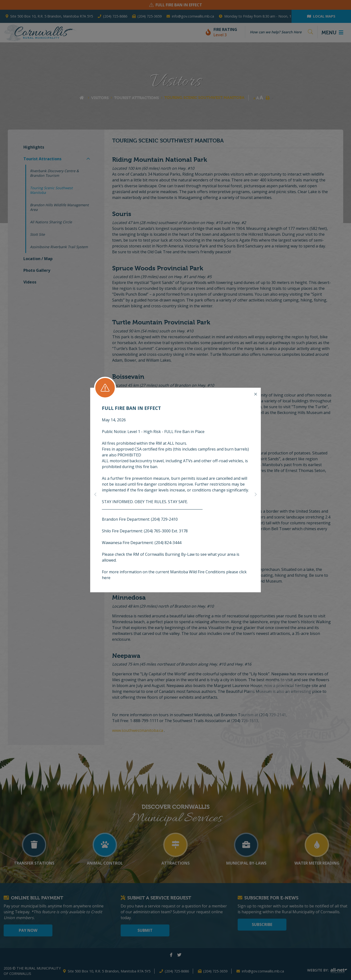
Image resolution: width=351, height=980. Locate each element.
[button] (95, 494)
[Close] (256, 394)
